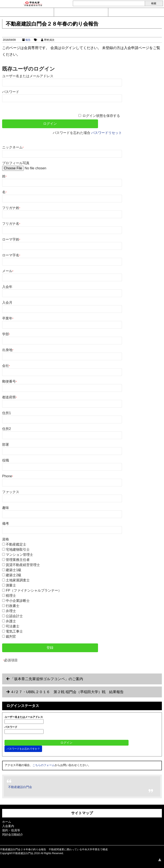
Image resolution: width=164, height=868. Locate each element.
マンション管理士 (19, 555)
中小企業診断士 (18, 601)
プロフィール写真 (16, 163)
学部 (6, 334)
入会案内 (81, 12)
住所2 (7, 429)
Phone (8, 476)
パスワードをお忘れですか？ (23, 749)
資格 (6, 539)
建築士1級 (14, 570)
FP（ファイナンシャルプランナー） (34, 590)
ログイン (135, 12)
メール (8, 271)
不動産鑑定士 (16, 544)
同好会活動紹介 (13, 835)
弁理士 (11, 611)
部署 (6, 445)
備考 (6, 523)
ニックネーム (13, 147)
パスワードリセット (107, 133)
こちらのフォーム (44, 765)
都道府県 (9, 397)
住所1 (7, 413)
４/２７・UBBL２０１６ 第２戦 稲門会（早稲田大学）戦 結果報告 (67, 692)
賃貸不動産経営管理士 (23, 565)
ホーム (7, 822)
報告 (28, 40)
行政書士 (13, 606)
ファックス (11, 492)
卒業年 (8, 318)
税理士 (11, 596)
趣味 (6, 508)
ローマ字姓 (11, 239)
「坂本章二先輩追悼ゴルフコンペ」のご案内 (47, 679)
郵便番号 (9, 381)
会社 (6, 366)
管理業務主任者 (18, 560)
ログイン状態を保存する (101, 116)
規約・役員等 (11, 830)
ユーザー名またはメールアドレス (28, 76)
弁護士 (11, 621)
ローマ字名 (11, 255)
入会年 (7, 287)
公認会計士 (14, 616)
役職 (6, 460)
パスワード (11, 92)
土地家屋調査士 (18, 580)
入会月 (7, 303)
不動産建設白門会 (20, 787)
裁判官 (11, 636)
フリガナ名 (11, 224)
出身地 (8, 350)
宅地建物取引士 (18, 549)
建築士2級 (14, 575)
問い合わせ (27, 12)
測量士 (11, 585)
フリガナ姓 (11, 208)
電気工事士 (14, 631)
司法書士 (13, 626)
